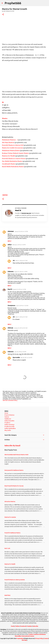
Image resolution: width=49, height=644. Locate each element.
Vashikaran (8, 419)
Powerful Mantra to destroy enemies (15, 580)
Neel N (10, 289)
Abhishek (11, 231)
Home (6, 413)
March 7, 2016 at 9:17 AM (21, 261)
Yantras (7, 417)
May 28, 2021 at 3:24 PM (26, 358)
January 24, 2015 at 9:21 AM (21, 328)
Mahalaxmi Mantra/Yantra (11, 151)
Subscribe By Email (12, 446)
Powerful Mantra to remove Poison (14, 159)
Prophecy (7, 423)
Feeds (13, 626)
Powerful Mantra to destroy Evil (13, 145)
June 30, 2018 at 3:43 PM (20, 352)
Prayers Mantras (9, 415)
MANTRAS (5, 195)
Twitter (17, 626)
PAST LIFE (7, 548)
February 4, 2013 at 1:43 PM (19, 245)
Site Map (24, 640)
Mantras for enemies (10, 517)
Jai (14, 260)
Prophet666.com (26, 213)
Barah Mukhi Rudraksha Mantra (13, 167)
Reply (10, 241)
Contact (46, 638)
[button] (3, 15)
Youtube (29, 626)
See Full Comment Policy (10, 400)
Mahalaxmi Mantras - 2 (10, 140)
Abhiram (10, 328)
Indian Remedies (9, 421)
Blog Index (8, 430)
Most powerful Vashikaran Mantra (14, 470)
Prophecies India (9, 427)
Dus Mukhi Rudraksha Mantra (12, 161)
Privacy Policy (39, 638)
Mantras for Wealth (9, 156)
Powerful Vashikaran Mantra (12, 533)
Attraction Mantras (10, 502)
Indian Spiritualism (10, 428)
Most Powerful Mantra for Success (14, 486)
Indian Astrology (9, 425)
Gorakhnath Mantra (9, 164)
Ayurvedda (16, 357)
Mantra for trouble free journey (12, 148)
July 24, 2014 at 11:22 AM (22, 306)
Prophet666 (13, 3)
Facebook (23, 626)
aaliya (10, 245)
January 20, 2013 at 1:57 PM (21, 231)
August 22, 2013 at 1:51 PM (19, 289)
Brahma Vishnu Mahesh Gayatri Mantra (15, 153)
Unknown (11, 271)
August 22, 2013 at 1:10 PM (21, 272)
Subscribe (35, 626)
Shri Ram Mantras (8, 142)
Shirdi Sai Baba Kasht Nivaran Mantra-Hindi (16, 455)
